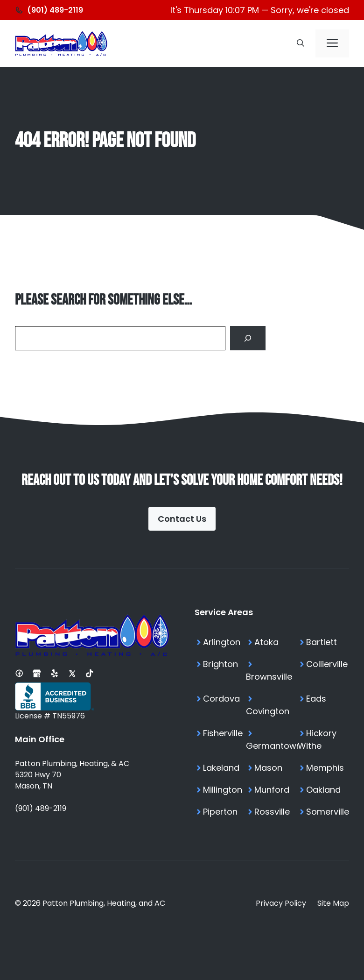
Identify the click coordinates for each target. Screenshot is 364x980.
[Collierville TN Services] (323, 670)
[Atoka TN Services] (272, 642)
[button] (301, 43)
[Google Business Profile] (37, 673)
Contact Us (182, 519)
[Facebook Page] (19, 673)
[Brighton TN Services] (220, 670)
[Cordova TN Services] (220, 705)
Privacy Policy (281, 903)
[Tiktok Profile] (90, 673)
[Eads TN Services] (323, 705)
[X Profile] (72, 673)
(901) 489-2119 (41, 808)
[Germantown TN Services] (272, 739)
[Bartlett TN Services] (323, 642)
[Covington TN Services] (272, 705)
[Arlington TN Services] (220, 642)
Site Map (333, 903)
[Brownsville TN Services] (272, 670)
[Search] (248, 338)
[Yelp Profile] (55, 673)
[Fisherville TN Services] (220, 739)
